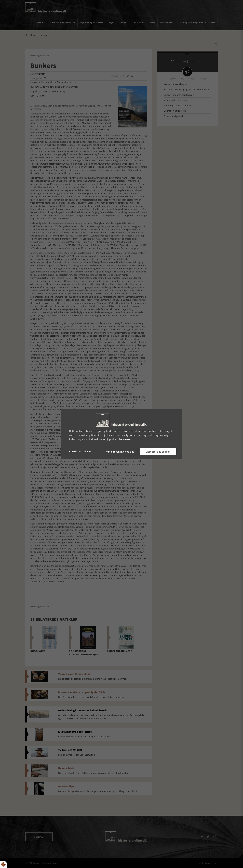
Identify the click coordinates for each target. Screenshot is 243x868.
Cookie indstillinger (80, 451)
